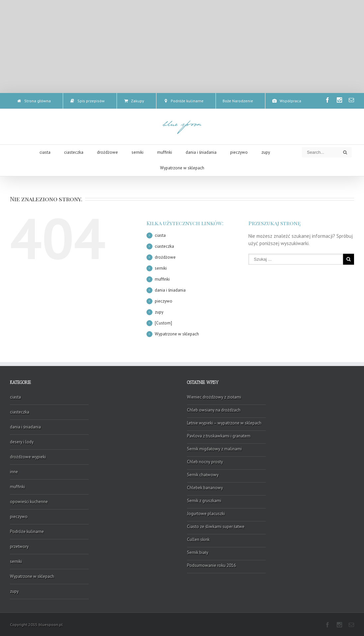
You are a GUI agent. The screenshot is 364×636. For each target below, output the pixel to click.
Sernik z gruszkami (204, 501)
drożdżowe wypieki (28, 457)
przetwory (19, 546)
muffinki (162, 279)
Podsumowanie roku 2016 (211, 565)
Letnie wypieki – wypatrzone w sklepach (224, 423)
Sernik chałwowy (203, 475)
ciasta (160, 235)
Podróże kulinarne (27, 532)
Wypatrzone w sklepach (177, 334)
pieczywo (164, 301)
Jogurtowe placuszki (206, 514)
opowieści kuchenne (29, 502)
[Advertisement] (182, 46)
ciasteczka (164, 246)
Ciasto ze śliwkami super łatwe (216, 527)
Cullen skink (198, 540)
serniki (161, 268)
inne (14, 472)
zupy (159, 312)
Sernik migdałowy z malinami (214, 449)
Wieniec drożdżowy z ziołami (214, 397)
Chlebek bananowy (205, 488)
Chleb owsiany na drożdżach (214, 410)
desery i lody (22, 442)
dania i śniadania (170, 290)
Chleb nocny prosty (205, 462)
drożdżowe (165, 257)
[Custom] (163, 323)
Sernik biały (198, 552)
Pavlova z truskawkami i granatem (219, 436)
